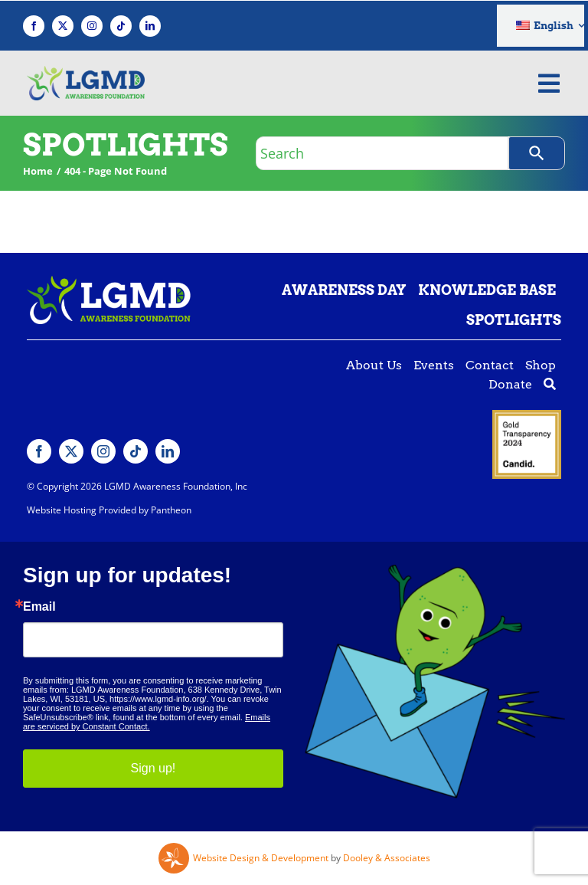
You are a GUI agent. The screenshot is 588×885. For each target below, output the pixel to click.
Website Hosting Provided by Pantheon (109, 510)
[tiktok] (121, 26)
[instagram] (92, 26)
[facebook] (34, 26)
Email (39, 607)
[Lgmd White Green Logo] (109, 282)
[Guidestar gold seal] (527, 416)
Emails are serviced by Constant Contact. (147, 722)
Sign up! (154, 768)
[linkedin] (150, 26)
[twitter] (63, 26)
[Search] (537, 153)
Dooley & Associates (387, 858)
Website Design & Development (261, 858)
